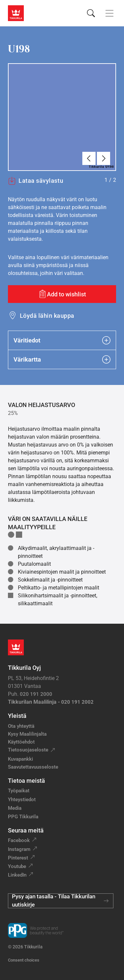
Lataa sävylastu (36, 181)
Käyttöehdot (21, 742)
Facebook (19, 840)
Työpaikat (19, 791)
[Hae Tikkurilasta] (91, 13)
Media (15, 808)
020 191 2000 (36, 694)
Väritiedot (62, 340)
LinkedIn (17, 875)
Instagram (19, 849)
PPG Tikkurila (23, 817)
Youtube (17, 866)
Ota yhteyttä (21, 726)
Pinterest (18, 858)
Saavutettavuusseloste (33, 767)
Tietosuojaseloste (28, 750)
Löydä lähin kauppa (47, 316)
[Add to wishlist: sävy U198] (62, 294)
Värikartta (62, 359)
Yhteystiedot (22, 800)
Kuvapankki (21, 759)
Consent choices (24, 960)
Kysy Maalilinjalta (27, 734)
